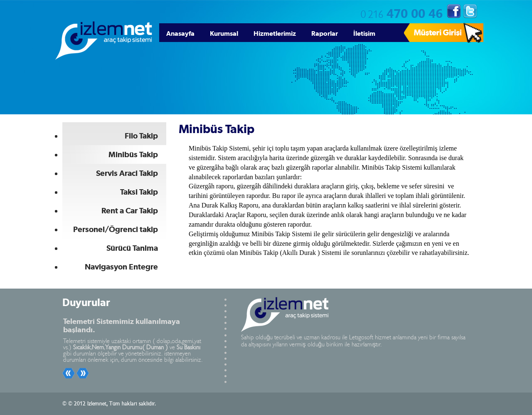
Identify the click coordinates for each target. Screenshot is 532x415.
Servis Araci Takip (127, 173)
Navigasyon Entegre (121, 267)
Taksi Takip (139, 192)
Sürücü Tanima (132, 248)
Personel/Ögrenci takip (116, 229)
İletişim (364, 33)
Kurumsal (224, 33)
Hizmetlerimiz (275, 33)
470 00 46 (402, 13)
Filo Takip (141, 136)
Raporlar (325, 33)
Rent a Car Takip (130, 211)
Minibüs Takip (133, 154)
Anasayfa (180, 33)
